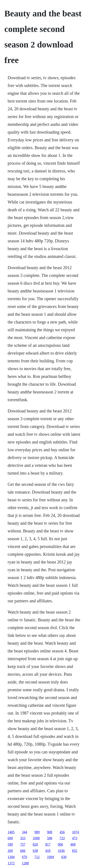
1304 (11, 857)
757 (23, 844)
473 (75, 838)
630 (64, 857)
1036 (61, 851)
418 (48, 851)
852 (75, 851)
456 (62, 832)
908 (50, 832)
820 (35, 844)
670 (24, 857)
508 (50, 838)
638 (35, 851)
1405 (11, 832)
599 (10, 844)
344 (24, 832)
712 (37, 857)
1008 (36, 838)
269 (10, 851)
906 (60, 844)
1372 (11, 863)
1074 (75, 832)
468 (73, 844)
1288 (25, 863)
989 (37, 832)
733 (62, 838)
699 (10, 838)
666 (23, 851)
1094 (50, 857)
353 (23, 838)
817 (48, 844)
